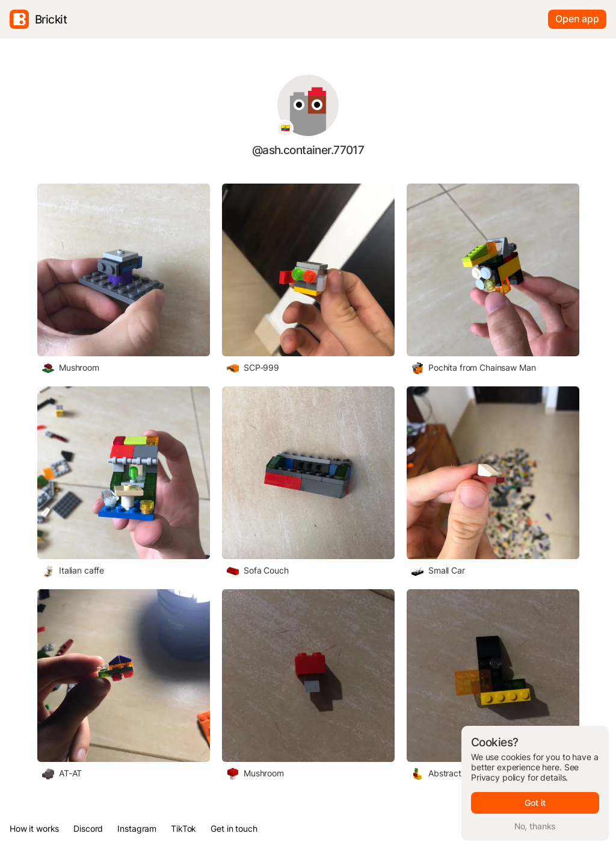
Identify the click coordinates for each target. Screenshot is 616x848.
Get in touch (234, 828)
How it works (34, 828)
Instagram (137, 828)
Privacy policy (498, 777)
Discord (88, 828)
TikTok (183, 828)
